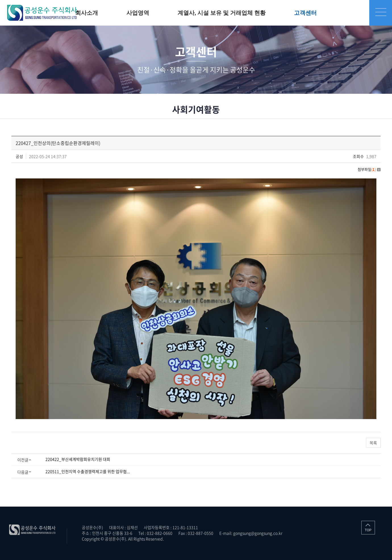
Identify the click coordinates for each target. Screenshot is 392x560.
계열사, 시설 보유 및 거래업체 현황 (222, 13)
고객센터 (305, 13)
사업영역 (138, 13)
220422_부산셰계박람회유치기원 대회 (78, 459)
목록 (373, 443)
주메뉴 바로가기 (0, 0)
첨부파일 (369, 169)
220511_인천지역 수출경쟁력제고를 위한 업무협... (88, 471)
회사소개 (87, 13)
